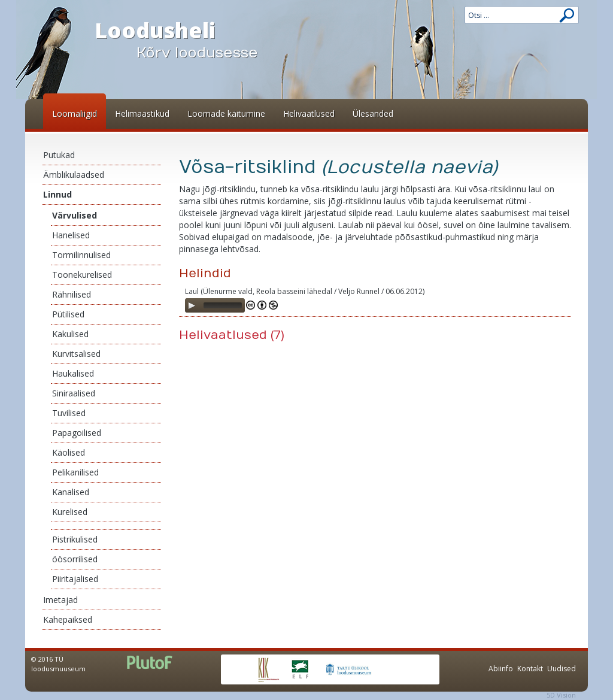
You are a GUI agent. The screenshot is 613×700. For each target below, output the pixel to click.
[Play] (192, 305)
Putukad (59, 155)
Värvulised (75, 215)
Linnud (57, 194)
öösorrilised (75, 559)
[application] (215, 305)
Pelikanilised (75, 472)
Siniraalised (74, 393)
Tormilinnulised (81, 255)
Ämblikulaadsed (74, 175)
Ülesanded (373, 113)
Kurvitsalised (76, 354)
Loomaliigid (75, 113)
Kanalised (71, 492)
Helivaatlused (309, 113)
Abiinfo (501, 669)
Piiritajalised (75, 579)
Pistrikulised (75, 539)
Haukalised (73, 373)
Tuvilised (69, 413)
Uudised (562, 669)
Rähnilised (72, 294)
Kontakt (530, 669)
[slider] (223, 305)
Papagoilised (77, 433)
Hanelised (71, 235)
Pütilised (68, 314)
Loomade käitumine (226, 113)
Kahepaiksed (68, 619)
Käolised (69, 452)
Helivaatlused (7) (232, 335)
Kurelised (70, 512)
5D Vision (561, 695)
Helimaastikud (142, 113)
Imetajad (60, 600)
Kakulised (70, 334)
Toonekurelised (82, 275)
